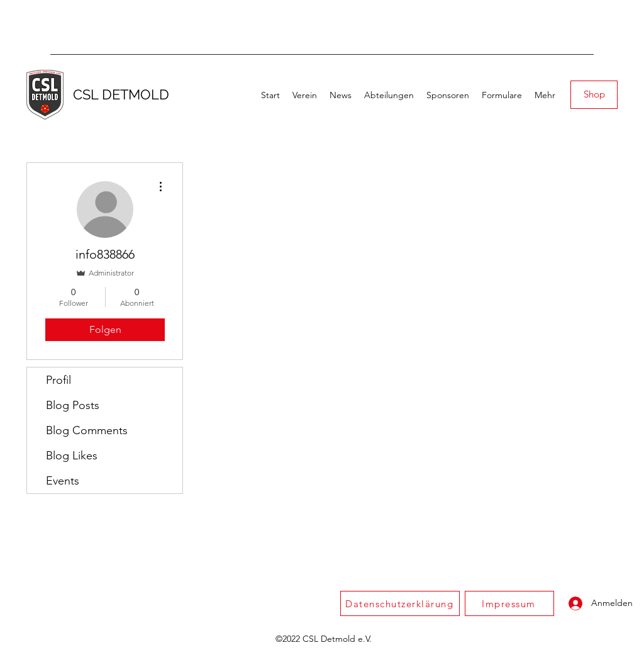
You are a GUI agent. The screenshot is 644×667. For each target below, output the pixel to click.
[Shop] (594, 95)
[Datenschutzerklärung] (400, 603)
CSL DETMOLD (121, 94)
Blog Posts (73, 405)
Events (63, 481)
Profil (58, 380)
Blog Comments (87, 430)
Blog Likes (72, 456)
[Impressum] (509, 603)
